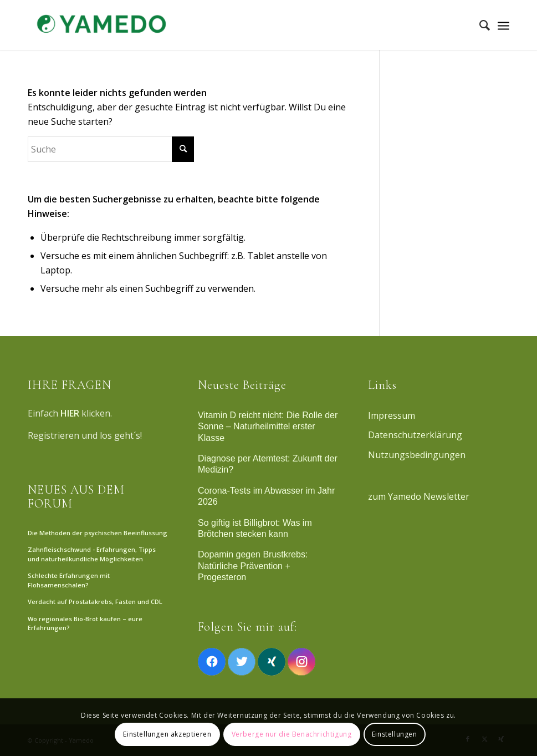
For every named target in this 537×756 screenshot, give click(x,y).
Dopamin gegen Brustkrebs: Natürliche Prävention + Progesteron (253, 566)
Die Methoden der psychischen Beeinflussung (98, 533)
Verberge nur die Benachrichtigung (292, 734)
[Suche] (479, 25)
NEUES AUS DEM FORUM (76, 496)
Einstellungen (395, 734)
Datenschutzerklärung (415, 435)
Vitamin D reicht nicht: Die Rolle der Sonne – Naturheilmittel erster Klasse (268, 427)
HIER (70, 413)
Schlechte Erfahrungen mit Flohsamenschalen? (69, 580)
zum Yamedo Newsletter (419, 496)
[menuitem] (479, 25)
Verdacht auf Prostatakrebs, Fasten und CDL (95, 602)
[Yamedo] (100, 25)
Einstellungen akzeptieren (167, 734)
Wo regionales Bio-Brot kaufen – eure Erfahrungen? (85, 623)
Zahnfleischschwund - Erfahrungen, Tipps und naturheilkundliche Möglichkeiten (92, 554)
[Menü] (503, 25)
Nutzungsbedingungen (417, 455)
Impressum (392, 415)
